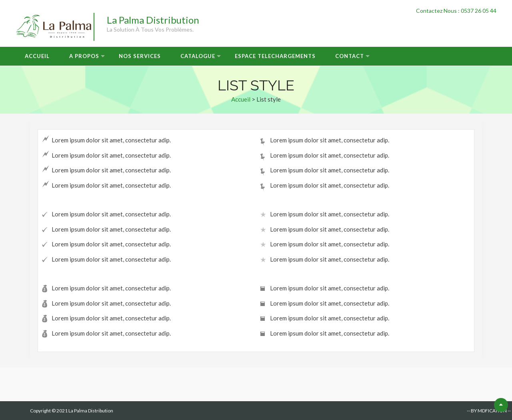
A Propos (84, 56)
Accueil (37, 56)
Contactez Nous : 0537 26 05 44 (456, 11)
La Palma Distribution (153, 20)
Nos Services (140, 56)
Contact (350, 56)
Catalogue (198, 56)
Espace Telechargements (275, 56)
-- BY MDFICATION (487, 411)
